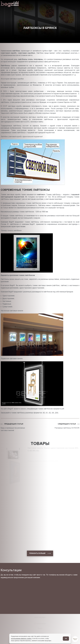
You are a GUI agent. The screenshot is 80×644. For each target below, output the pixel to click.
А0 (44, 413)
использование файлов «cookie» (21, 639)
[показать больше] (40, 553)
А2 (50, 413)
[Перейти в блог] (75, 639)
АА (53, 413)
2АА (57, 413)
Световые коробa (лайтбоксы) (31, 70)
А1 (47, 413)
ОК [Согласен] (66, 639)
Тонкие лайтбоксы (53, 195)
